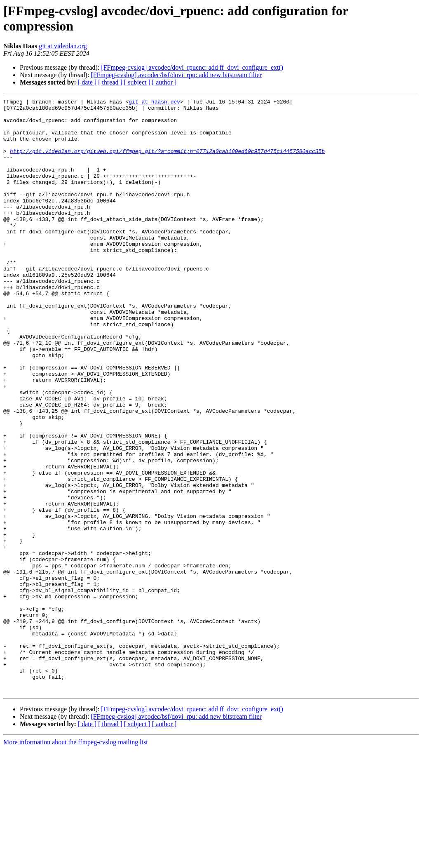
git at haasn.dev (154, 103)
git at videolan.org (63, 46)
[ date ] (87, 82)
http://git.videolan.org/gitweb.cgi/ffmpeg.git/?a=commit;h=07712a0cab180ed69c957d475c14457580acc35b (167, 162)
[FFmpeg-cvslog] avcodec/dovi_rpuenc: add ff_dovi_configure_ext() (192, 67)
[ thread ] (110, 82)
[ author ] (164, 82)
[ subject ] (137, 82)
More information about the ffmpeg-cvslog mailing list (76, 861)
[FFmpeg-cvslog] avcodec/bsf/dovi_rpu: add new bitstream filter (176, 75)
